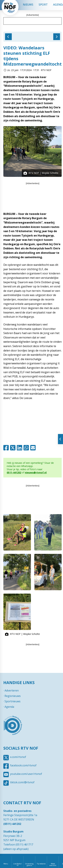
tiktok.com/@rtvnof (22, 782)
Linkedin (20, 448)
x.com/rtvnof (18, 757)
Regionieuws (13, 696)
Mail (34, 448)
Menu (6, 864)
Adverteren (12, 690)
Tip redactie (41, 864)
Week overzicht (53, 865)
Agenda (9, 707)
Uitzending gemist (29, 865)
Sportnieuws (13, 701)
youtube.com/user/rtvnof (26, 774)
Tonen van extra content (60, 439)
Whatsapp (27, 448)
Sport (43, 5)
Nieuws (28, 5)
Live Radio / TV (18, 865)
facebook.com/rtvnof (23, 765)
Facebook (7, 448)
